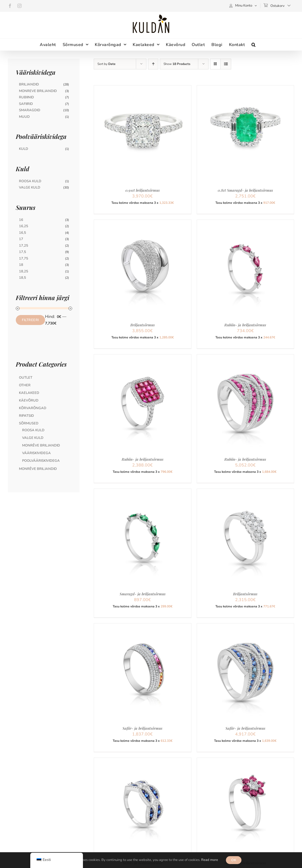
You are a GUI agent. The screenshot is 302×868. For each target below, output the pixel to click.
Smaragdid (30, 110)
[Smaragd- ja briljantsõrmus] (142, 492)
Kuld (24, 149)
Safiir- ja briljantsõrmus (142, 728)
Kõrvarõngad (33, 408)
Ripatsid (26, 416)
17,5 (23, 252)
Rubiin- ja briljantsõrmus (245, 325)
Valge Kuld (30, 187)
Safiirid (26, 104)
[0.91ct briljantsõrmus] (142, 89)
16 (21, 220)
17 (21, 239)
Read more (210, 860)
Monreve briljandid (38, 91)
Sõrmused (29, 423)
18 (21, 265)
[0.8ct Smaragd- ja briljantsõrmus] (245, 89)
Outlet (26, 378)
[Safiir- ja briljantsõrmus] (142, 627)
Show (177, 64)
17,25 (24, 246)
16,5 (23, 233)
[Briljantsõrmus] (142, 223)
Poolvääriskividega (41, 461)
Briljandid (29, 84)
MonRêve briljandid (41, 445)
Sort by (107, 64)
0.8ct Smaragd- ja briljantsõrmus (245, 190)
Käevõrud (29, 400)
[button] (254, 45)
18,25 (24, 271)
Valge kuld (33, 438)
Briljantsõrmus (143, 325)
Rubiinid (26, 97)
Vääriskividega (36, 453)
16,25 (24, 226)
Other (25, 385)
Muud (24, 117)
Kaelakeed (29, 393)
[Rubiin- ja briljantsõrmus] (245, 223)
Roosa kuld (33, 430)
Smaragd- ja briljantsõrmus (143, 594)
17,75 (24, 258)
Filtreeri (30, 320)
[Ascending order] (153, 64)
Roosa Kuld (30, 181)
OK (234, 860)
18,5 (23, 278)
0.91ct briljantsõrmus (143, 190)
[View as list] (226, 64)
